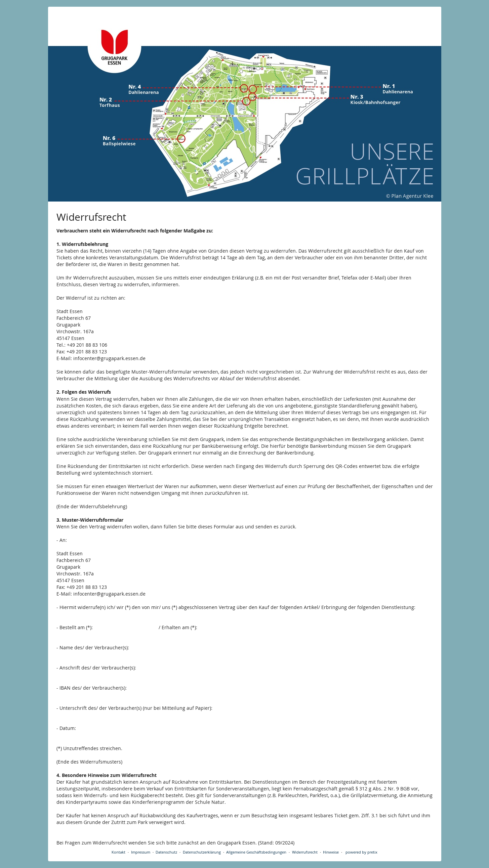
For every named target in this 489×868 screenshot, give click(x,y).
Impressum (141, 852)
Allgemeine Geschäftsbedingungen (256, 852)
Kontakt (118, 852)
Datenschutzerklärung (202, 852)
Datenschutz (166, 852)
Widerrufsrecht (305, 852)
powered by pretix (361, 852)
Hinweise (331, 852)
